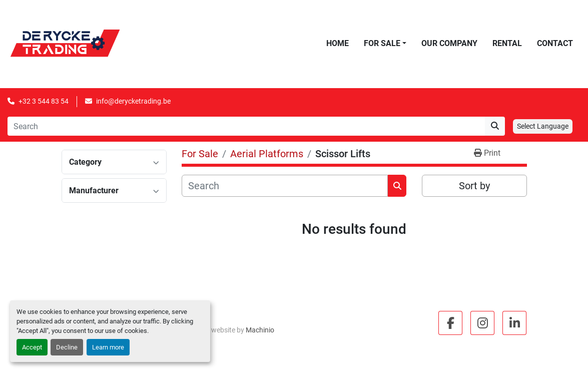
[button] (385, 44)
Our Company (449, 43)
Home (338, 43)
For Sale (382, 43)
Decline (67, 347)
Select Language (543, 126)
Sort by (474, 186)
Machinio (260, 330)
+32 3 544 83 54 (44, 101)
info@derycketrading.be (133, 101)
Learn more (108, 347)
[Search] (246, 126)
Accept (32, 347)
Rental (507, 43)
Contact (555, 43)
